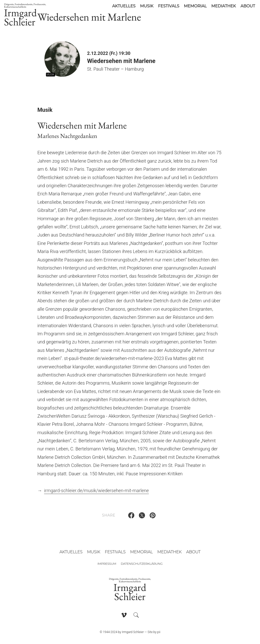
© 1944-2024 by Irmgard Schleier (122, 632)
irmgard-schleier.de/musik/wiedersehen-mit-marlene (97, 492)
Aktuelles (124, 6)
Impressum (107, 564)
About (248, 6)
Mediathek (224, 6)
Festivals (169, 6)
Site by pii (154, 632)
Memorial (195, 6)
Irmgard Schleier (31, 15)
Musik (147, 6)
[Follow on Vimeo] (124, 615)
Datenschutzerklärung (142, 564)
